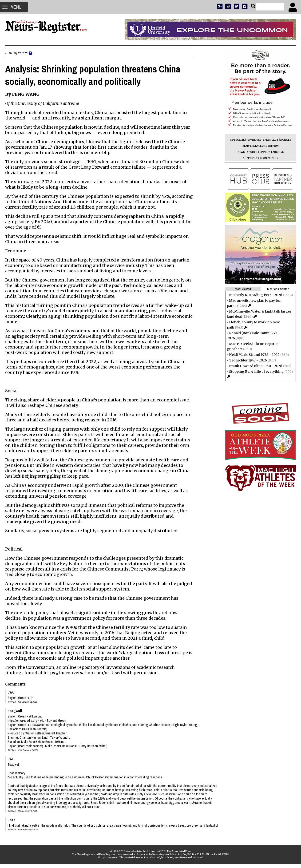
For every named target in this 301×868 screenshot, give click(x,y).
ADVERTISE (252, 140)
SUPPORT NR (249, 158)
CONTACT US (268, 158)
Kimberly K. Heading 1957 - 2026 (254, 295)
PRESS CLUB (269, 140)
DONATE (284, 140)
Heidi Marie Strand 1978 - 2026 (252, 355)
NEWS (239, 152)
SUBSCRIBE (236, 140)
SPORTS (250, 152)
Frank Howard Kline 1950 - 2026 (254, 366)
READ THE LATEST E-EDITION (259, 146)
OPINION (263, 152)
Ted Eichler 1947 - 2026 (246, 360)
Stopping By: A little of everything (255, 372)
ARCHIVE (276, 152)
